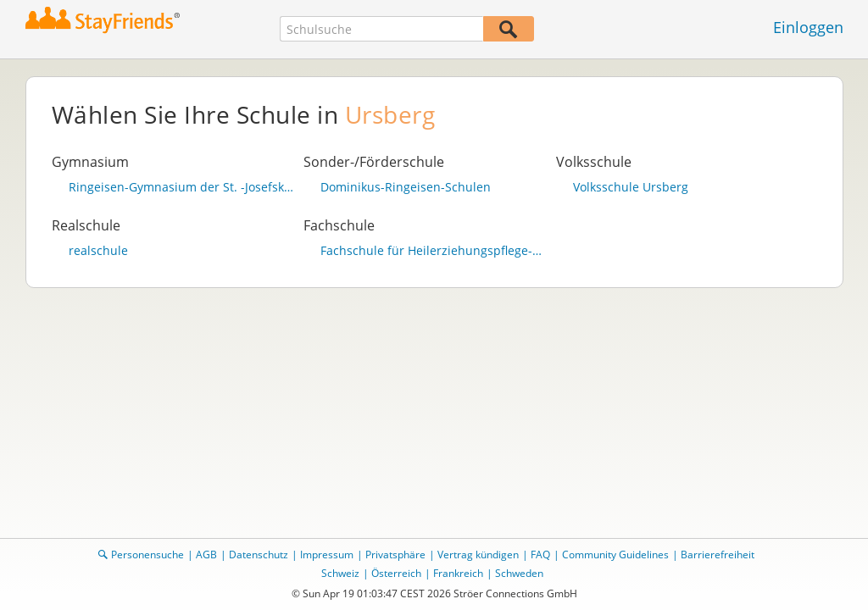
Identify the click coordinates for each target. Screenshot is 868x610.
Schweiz (340, 573)
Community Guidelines (615, 555)
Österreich (396, 573)
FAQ (540, 555)
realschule (98, 251)
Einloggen (808, 27)
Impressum (327, 555)
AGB (206, 555)
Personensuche (147, 555)
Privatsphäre (395, 555)
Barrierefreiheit (718, 555)
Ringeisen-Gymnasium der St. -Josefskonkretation (182, 187)
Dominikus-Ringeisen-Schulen (406, 187)
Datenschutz (259, 555)
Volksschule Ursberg (631, 187)
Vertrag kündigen (478, 555)
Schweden (519, 573)
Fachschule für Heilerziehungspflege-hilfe (434, 251)
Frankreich (458, 573)
